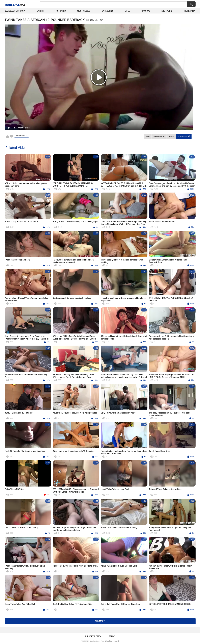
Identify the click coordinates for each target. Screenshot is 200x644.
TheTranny (189, 11)
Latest (40, 11)
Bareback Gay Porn (15, 11)
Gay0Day (146, 11)
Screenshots (159, 136)
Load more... (100, 621)
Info (148, 136)
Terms (112, 636)
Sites (127, 11)
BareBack (15, 4)
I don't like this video (11, 136)
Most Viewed (84, 11)
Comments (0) (184, 136)
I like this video (8, 136)
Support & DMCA (93, 636)
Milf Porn (167, 11)
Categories (108, 11)
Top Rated (61, 11)
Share (171, 136)
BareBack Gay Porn (97, 641)
